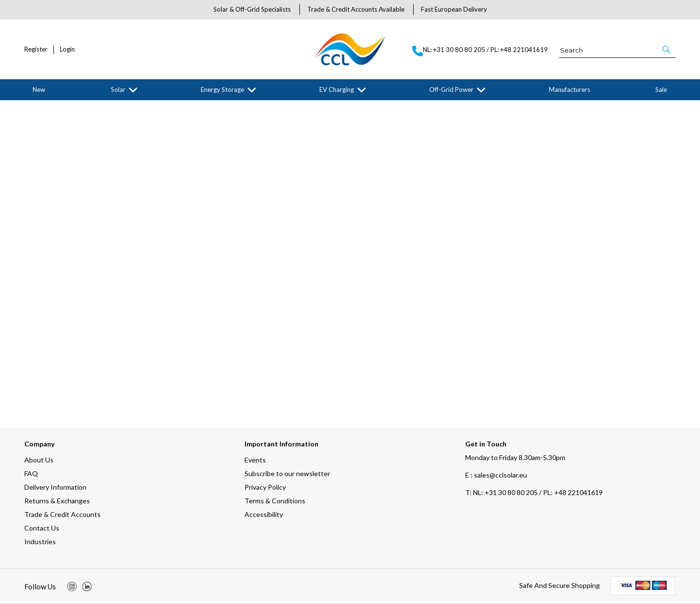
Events (255, 460)
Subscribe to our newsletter (287, 473)
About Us (39, 460)
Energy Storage (222, 89)
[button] (667, 50)
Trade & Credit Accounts (62, 514)
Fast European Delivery (454, 9)
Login (67, 49)
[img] (72, 586)
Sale (661, 89)
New (39, 89)
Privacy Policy (265, 487)
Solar (118, 89)
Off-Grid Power (451, 89)
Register (36, 49)
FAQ (31, 473)
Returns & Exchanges (57, 501)
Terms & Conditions (275, 501)
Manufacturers (569, 89)
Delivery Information (55, 487)
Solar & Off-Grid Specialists (252, 9)
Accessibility (264, 514)
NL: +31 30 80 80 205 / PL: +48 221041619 (534, 492)
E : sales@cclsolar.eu (496, 475)
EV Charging (337, 89)
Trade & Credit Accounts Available (356, 9)
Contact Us (42, 528)
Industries (40, 542)
